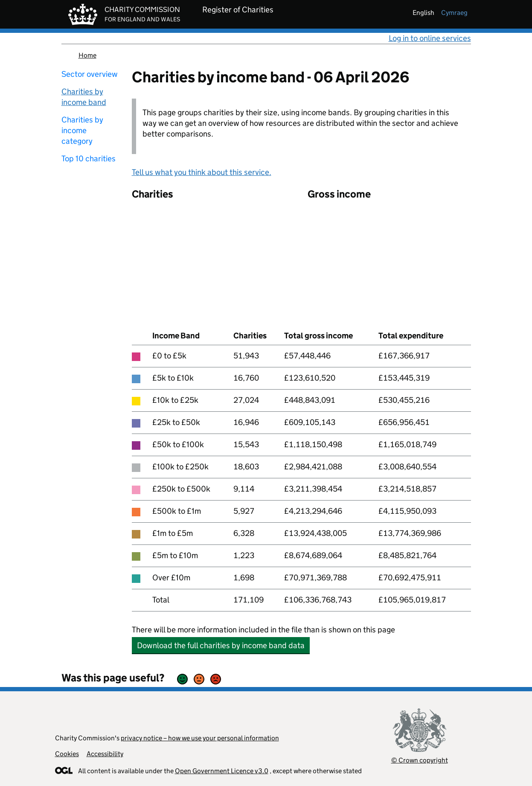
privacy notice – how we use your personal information (200, 738)
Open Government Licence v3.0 (222, 771)
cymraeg (454, 13)
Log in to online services (430, 38)
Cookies (67, 754)
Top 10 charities (89, 159)
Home (87, 55)
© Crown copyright (420, 760)
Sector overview (90, 74)
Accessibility (105, 754)
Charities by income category (82, 130)
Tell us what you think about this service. (202, 172)
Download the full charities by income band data (221, 645)
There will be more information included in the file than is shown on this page (263, 630)
